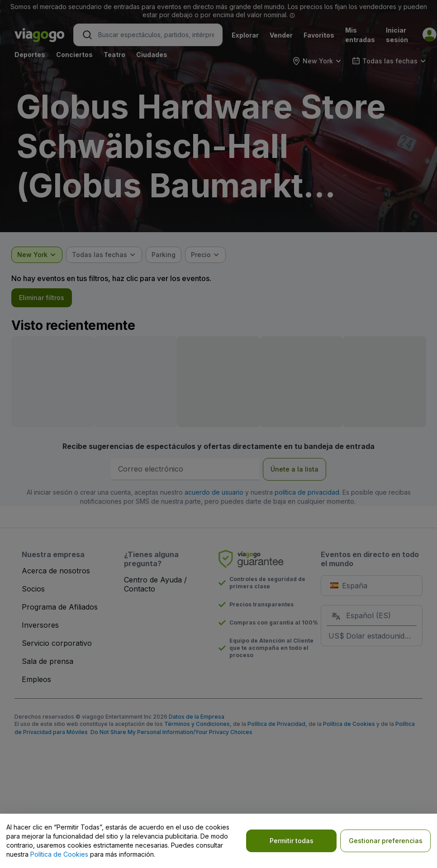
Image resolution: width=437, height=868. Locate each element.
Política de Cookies (59, 854)
